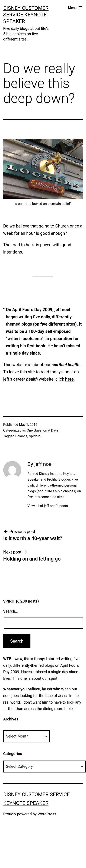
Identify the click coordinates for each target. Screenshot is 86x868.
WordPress (47, 814)
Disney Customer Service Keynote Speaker (26, 15)
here (69, 379)
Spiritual (35, 436)
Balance (21, 436)
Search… (11, 611)
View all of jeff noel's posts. (48, 506)
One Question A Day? (42, 430)
